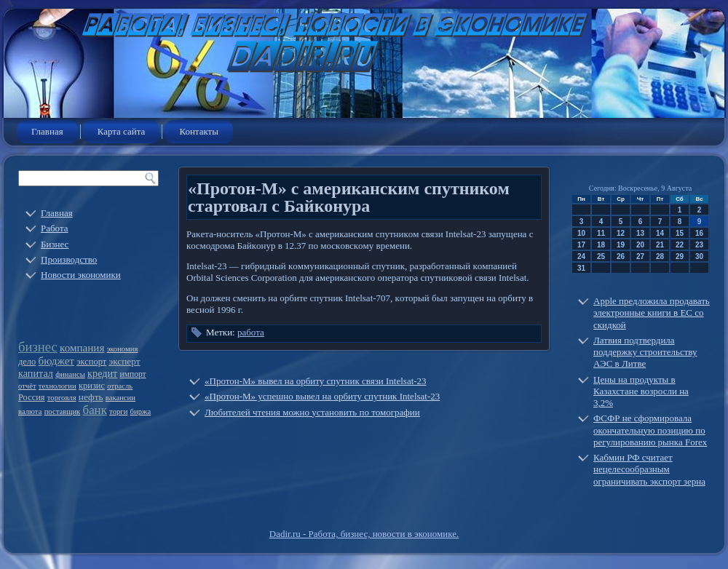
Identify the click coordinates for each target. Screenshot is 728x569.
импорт (133, 374)
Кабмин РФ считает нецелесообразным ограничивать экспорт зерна (649, 469)
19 (621, 245)
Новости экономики (81, 275)
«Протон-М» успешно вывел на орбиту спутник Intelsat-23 (322, 396)
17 (581, 245)
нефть (91, 397)
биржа (141, 411)
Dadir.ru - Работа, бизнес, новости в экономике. (364, 534)
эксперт (124, 361)
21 (660, 245)
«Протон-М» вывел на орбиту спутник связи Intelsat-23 (316, 381)
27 (640, 256)
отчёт (27, 386)
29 (680, 256)
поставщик (63, 411)
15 (680, 233)
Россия (32, 397)
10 (581, 233)
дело (27, 362)
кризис (92, 386)
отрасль (120, 386)
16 (699, 233)
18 (601, 245)
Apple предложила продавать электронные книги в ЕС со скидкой (652, 313)
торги (118, 411)
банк (95, 410)
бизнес (38, 347)
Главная (47, 131)
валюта (30, 411)
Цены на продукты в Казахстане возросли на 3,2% (641, 391)
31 (581, 268)
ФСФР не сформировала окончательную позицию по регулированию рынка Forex (650, 430)
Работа (55, 228)
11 (601, 233)
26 (621, 256)
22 (680, 245)
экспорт (91, 362)
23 (699, 245)
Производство (69, 259)
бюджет (56, 361)
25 (601, 256)
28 (660, 256)
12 (621, 233)
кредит (102, 373)
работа (251, 332)
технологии (58, 386)
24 (581, 256)
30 (699, 256)
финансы (70, 374)
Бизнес (55, 244)
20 (640, 245)
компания (82, 348)
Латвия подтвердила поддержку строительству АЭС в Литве (645, 352)
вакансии (120, 398)
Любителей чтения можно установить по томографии (312, 412)
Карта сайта (122, 131)
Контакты (199, 131)
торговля (62, 398)
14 (660, 233)
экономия (123, 349)
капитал (36, 373)
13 (640, 233)
